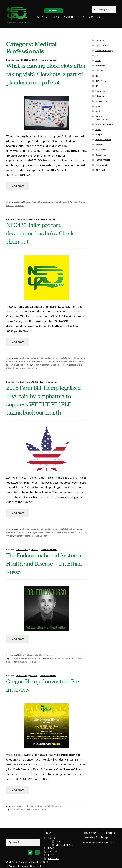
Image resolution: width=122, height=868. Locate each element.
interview (25, 809)
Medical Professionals (42, 202)
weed (44, 809)
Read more (17, 186)
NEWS (56, 17)
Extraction (70, 529)
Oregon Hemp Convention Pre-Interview (44, 686)
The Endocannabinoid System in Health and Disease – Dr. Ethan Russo (45, 564)
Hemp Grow (12, 532)
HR (13, 361)
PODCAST (61, 841)
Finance (69, 358)
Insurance (20, 361)
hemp (16, 662)
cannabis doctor (29, 658)
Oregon (36, 365)
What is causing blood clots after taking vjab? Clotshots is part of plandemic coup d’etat (46, 74)
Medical (27, 202)
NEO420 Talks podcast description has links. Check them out (40, 234)
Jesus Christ (43, 361)
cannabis (16, 658)
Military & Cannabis (15, 365)
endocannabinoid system (69, 658)
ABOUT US (94, 17)
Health (9, 662)
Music (28, 365)
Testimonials (102, 165)
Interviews (31, 361)
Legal (20, 202)
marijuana (36, 809)
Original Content (61, 202)
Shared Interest (19, 368)
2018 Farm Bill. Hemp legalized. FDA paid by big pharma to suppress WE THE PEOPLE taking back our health (44, 401)
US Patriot (20, 205)
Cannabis (22, 358)
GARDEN (68, 17)
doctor (53, 658)
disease (46, 658)
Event (20, 806)
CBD (62, 358)
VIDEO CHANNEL (64, 845)
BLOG (81, 17)
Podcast (74, 202)
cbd (39, 658)
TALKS (40, 17)
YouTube (33, 662)
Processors (71, 365)
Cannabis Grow (34, 358)
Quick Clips (101, 155)
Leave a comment (49, 60)
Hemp (76, 358)
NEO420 (35, 60)
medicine (24, 662)
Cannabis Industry (51, 358)
